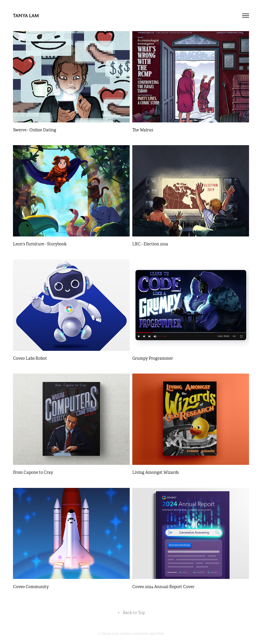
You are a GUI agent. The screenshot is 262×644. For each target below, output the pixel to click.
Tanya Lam (26, 15)
